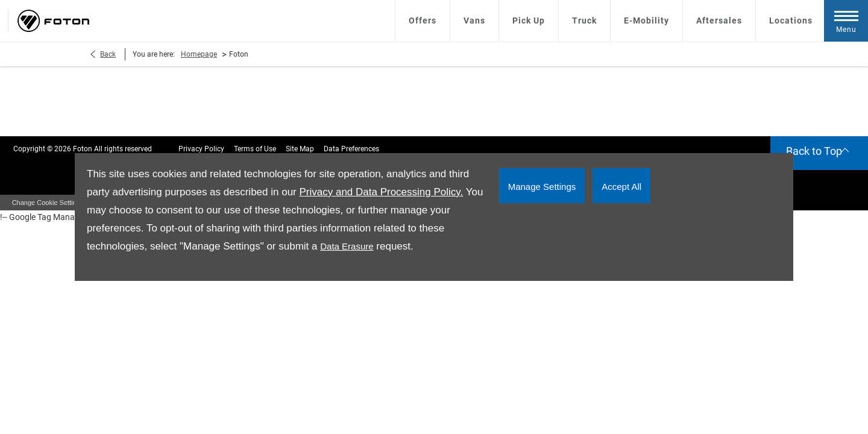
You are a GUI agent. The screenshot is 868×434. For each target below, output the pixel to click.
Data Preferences (351, 149)
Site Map (300, 149)
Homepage (199, 54)
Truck (584, 20)
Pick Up (529, 20)
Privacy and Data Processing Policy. (381, 192)
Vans (474, 20)
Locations (791, 20)
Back (108, 54)
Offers (423, 20)
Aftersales (719, 20)
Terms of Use (255, 149)
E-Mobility (646, 20)
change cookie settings (48, 203)
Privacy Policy (201, 149)
